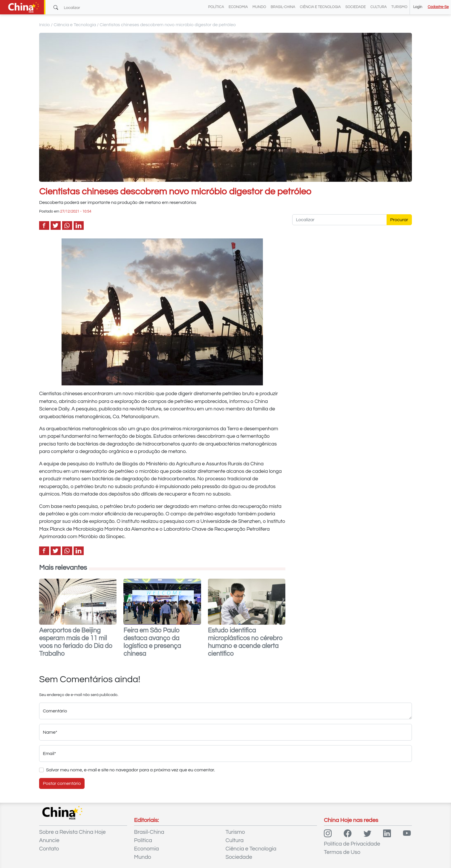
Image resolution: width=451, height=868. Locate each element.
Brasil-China (283, 7)
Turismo (400, 7)
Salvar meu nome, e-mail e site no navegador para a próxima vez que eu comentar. (130, 770)
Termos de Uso (342, 852)
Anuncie (49, 840)
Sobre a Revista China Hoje (72, 832)
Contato (49, 849)
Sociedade (356, 7)
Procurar (399, 220)
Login (417, 7)
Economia (238, 7)
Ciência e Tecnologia (320, 7)
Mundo (259, 7)
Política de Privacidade (352, 844)
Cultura (379, 7)
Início (45, 25)
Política (216, 7)
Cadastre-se (438, 7)
